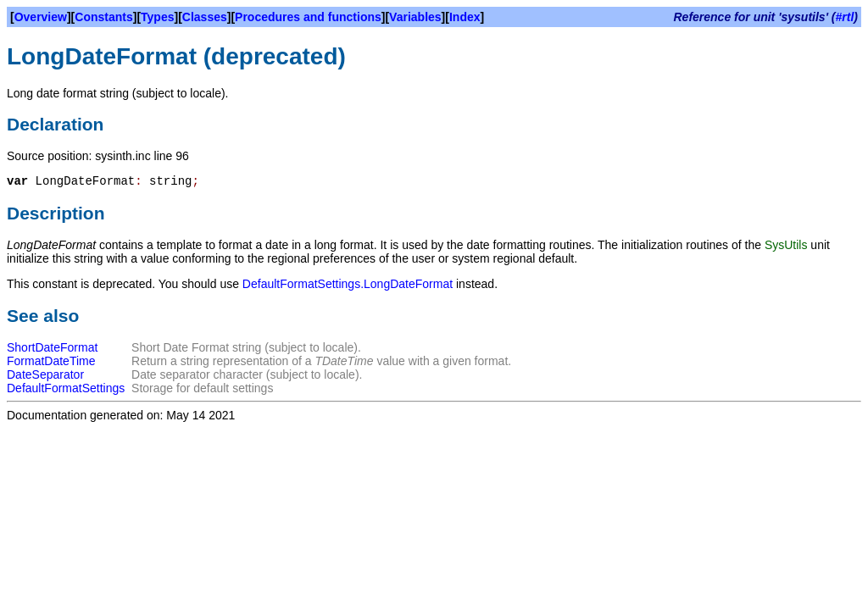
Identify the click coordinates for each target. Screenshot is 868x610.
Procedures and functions (308, 17)
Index (465, 17)
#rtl (845, 17)
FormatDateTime (51, 361)
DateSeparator (45, 374)
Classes (205, 17)
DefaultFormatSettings (66, 388)
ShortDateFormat (52, 347)
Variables (415, 17)
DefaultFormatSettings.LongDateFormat (348, 284)
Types (157, 17)
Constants (103, 17)
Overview (41, 17)
